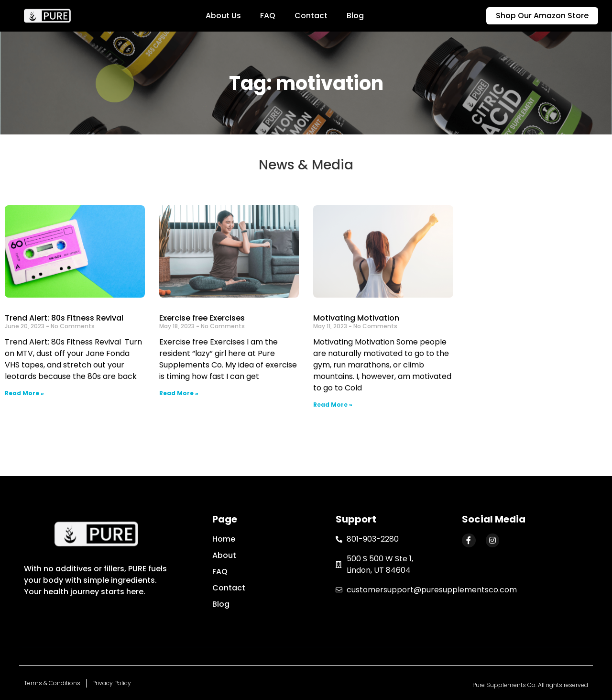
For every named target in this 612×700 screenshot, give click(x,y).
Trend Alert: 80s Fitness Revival (64, 318)
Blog (355, 16)
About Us (223, 16)
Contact (311, 16)
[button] (542, 16)
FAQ (268, 16)
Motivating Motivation (356, 318)
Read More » (24, 393)
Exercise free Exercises (202, 318)
